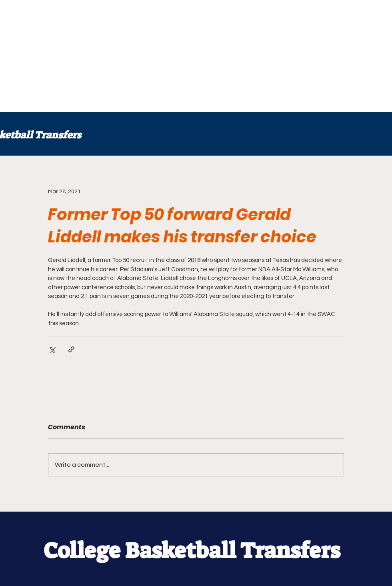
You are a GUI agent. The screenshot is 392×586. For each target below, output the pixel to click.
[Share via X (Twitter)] (52, 349)
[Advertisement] (154, 56)
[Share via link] (71, 349)
